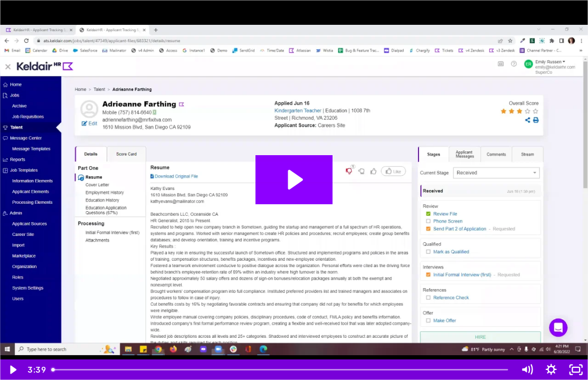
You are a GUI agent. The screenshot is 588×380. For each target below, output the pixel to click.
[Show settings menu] (551, 370)
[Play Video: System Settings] (294, 180)
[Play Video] (12, 370)
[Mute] (527, 370)
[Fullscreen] (576, 370)
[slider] (281, 370)
